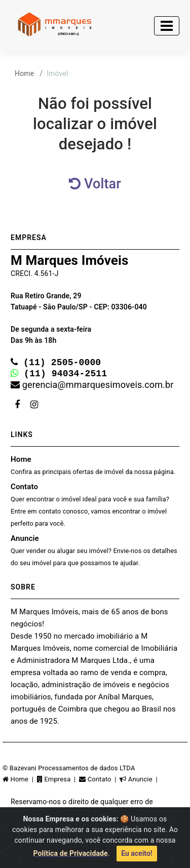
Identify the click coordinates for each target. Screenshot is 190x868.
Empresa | (58, 781)
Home (24, 73)
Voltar (95, 184)
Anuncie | (139, 781)
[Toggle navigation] (167, 26)
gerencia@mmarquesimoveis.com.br (92, 387)
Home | (20, 781)
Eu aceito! (137, 853)
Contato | (99, 781)
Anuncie (94, 552)
